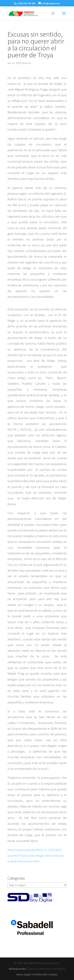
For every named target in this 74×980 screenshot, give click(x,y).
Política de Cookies (45, 974)
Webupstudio (17, 969)
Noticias (27, 63)
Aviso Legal (24, 974)
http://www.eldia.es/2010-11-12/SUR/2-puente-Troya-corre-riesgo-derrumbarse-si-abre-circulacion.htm (36, 856)
